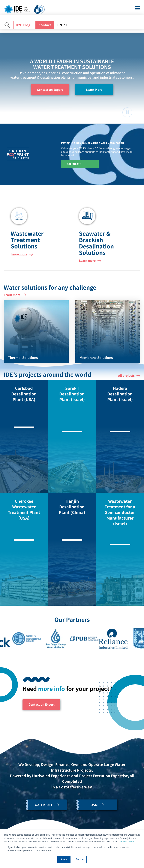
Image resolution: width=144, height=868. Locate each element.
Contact (45, 25)
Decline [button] (80, 859)
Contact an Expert (50, 90)
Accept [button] (64, 859)
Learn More (94, 90)
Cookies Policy (126, 842)
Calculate (74, 164)
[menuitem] (60, 25)
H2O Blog (23, 25)
